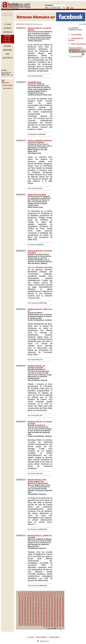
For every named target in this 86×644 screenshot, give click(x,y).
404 (22, 621)
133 (25, 600)
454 (20, 625)
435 (60, 622)
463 (44, 625)
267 (20, 610)
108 (49, 597)
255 (33, 609)
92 (57, 596)
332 (58, 614)
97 (21, 597)
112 (60, 597)
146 (60, 600)
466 (52, 625)
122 (41, 598)
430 (47, 622)
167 (25, 602)
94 (61, 596)
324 (36, 614)
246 (55, 608)
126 (52, 598)
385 (63, 618)
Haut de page (54, 637)
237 (31, 608)
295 (49, 612)
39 (43, 593)
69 (57, 594)
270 (28, 610)
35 (35, 593)
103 (36, 597)
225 (44, 606)
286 (25, 612)
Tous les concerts (75, 48)
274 (39, 610)
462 (41, 625)
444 (39, 624)
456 (25, 625)
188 (36, 604)
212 (55, 605)
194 (52, 604)
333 (60, 614)
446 (44, 624)
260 (47, 609)
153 (33, 601)
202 (28, 605)
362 (47, 617)
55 (29, 594)
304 (28, 613)
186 (31, 604)
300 (63, 612)
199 (20, 605)
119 (33, 598)
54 (27, 594)
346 (49, 616)
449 (52, 624)
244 (49, 608)
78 (29, 596)
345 (47, 616)
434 (58, 622)
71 (61, 594)
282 (60, 610)
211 (52, 605)
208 (44, 605)
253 (28, 609)
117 (28, 598)
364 (52, 617)
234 (22, 608)
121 (39, 598)
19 (49, 592)
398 (52, 620)
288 (31, 612)
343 (41, 616)
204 (33, 605)
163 (60, 601)
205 (36, 605)
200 (22, 605)
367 (60, 617)
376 (39, 618)
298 (58, 612)
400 (58, 620)
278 (49, 610)
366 (58, 617)
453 (63, 624)
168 (28, 602)
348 (55, 616)
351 (63, 616)
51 (21, 594)
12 (35, 592)
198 (63, 604)
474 (52, 626)
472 (47, 626)
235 (25, 608)
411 (41, 621)
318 (20, 614)
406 (28, 621)
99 (25, 597)
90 (53, 596)
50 (19, 594)
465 (49, 625)
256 (36, 609)
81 (35, 596)
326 (41, 614)
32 (29, 593)
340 (33, 616)
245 (52, 608)
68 (55, 594)
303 (25, 613)
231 (60, 606)
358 (36, 617)
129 (60, 598)
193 (49, 604)
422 (25, 622)
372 (28, 618)
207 (41, 605)
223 (39, 606)
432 (52, 622)
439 (25, 624)
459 (33, 625)
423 (28, 622)
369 (20, 618)
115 (22, 598)
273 (36, 610)
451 (58, 624)
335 (20, 616)
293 (44, 612)
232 (63, 606)
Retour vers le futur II (78, 44)
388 (25, 620)
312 (49, 613)
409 (36, 621)
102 (33, 597)
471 (44, 626)
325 (39, 614)
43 (51, 593)
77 (27, 596)
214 (60, 605)
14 (39, 592)
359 (39, 617)
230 (58, 606)
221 (33, 606)
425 (33, 622)
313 (52, 613)
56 (31, 594)
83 (39, 596)
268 (22, 610)
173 (41, 602)
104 (39, 597)
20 (51, 592)
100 (28, 597)
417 (58, 621)
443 (36, 624)
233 (20, 608)
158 (47, 601)
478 (63, 626)
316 (60, 613)
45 (55, 593)
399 (55, 620)
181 (63, 602)
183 (22, 604)
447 (47, 624)
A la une (31, 637)
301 (20, 613)
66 (51, 594)
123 (44, 598)
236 (28, 608)
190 (41, 604)
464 (47, 625)
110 (55, 597)
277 (47, 610)
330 (52, 614)
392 (36, 620)
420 (20, 622)
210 (49, 605)
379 (47, 618)
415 (52, 621)
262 (52, 609)
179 (58, 602)
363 (49, 617)
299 (60, 612)
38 (41, 593)
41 (47, 593)
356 (31, 617)
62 (43, 594)
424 (31, 622)
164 (63, 601)
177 (52, 602)
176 (49, 602)
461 (39, 625)
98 (23, 597)
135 (31, 600)
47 (59, 593)
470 (63, 625)
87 (47, 596)
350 (60, 616)
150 (25, 601)
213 (58, 605)
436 (63, 622)
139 (41, 600)
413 (47, 621)
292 (41, 612)
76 (25, 596)
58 (35, 594)
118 (31, 598)
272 (33, 610)
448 (49, 624)
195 (55, 604)
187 (33, 604)
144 (55, 600)
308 (39, 613)
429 (44, 622)
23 (57, 592)
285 (22, 612)
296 (52, 612)
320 (25, 614)
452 (60, 624)
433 (55, 622)
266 (63, 609)
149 (22, 601)
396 (47, 620)
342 (39, 616)
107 (47, 597)
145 (58, 600)
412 (44, 621)
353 (22, 617)
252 (25, 609)
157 (44, 601)
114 (20, 598)
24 (59, 592)
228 (52, 606)
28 (21, 593)
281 (58, 610)
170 (33, 602)
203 (31, 605)
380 (49, 618)
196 (58, 604)
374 (33, 618)
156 (41, 601)
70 (59, 594)
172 (39, 602)
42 (49, 593)
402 (63, 620)
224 (41, 606)
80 (33, 596)
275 (41, 610)
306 (33, 613)
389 (28, 620)
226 (47, 606)
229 (55, 606)
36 (37, 593)
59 (37, 594)
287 (28, 612)
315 (58, 613)
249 (63, 608)
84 (41, 596)
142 (49, 600)
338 (28, 616)
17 (45, 592)
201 (25, 605)
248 (60, 608)
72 (63, 594)
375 (36, 618)
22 (55, 592)
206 (39, 605)
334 (63, 614)
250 (20, 609)
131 (20, 600)
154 (36, 601)
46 (57, 593)
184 (25, 604)
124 (47, 598)
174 (44, 602)
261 (49, 609)
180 (60, 602)
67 (53, 594)
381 (52, 618)
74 (21, 596)
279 (52, 610)
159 (49, 601)
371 (25, 618)
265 (60, 609)
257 (39, 609)
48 (61, 593)
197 (60, 604)
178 (55, 602)
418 (60, 621)
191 (44, 604)
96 (19, 597)
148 (20, 601)
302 (22, 613)
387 (22, 620)
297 (55, 612)
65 (49, 594)
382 (55, 618)
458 (31, 625)
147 (63, 600)
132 (22, 600)
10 (31, 592)
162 (58, 601)
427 (39, 622)
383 (58, 618)
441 (31, 624)
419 (63, 621)
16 (43, 592)
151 (28, 601)
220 (31, 606)
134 (28, 600)
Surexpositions (76, 34)
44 (53, 593)
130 (63, 598)
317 (63, 613)
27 (19, 593)
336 (22, 616)
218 (25, 606)
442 (33, 624)
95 (63, 596)
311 (47, 613)
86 (45, 596)
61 (41, 594)
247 (58, 608)
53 (25, 594)
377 (41, 618)
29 (23, 593)
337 (25, 616)
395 (44, 620)
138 (39, 600)
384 (60, 618)
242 (44, 608)
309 (41, 613)
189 (39, 604)
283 (63, 610)
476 (58, 626)
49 (63, 593)
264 (58, 609)
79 (31, 596)
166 (22, 602)
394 (41, 620)
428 (41, 622)
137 (36, 600)
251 (22, 609)
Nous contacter (42, 637)
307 (36, 613)
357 (33, 617)
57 (33, 594)
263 (55, 609)
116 (25, 598)
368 (63, 617)
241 (41, 608)
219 (28, 606)
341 (36, 616)
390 (31, 620)
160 (52, 601)
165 (20, 602)
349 (58, 616)
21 (53, 592)
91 (55, 596)
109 (52, 597)
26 (63, 592)
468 (58, 625)
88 (49, 596)
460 (36, 625)
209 (47, 605)
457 (28, 625)
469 (60, 625)
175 (47, 602)
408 (33, 621)
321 (28, 614)
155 (39, 601)
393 (39, 620)
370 (22, 618)
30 (25, 593)
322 (31, 614)
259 (44, 609)
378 (44, 618)
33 (31, 593)
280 (55, 610)
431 (49, 622)
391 (33, 620)
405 (25, 621)
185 (28, 604)
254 (31, 609)
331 (55, 614)
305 (31, 613)
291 (39, 612)
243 (47, 608)
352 (20, 617)
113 (63, 597)
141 (47, 600)
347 (52, 616)
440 (28, 624)
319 (22, 614)
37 (39, 593)
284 (20, 612)
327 (44, 614)
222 (36, 606)
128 (58, 598)
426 (36, 622)
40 (45, 593)
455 (22, 625)
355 (28, 617)
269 (25, 610)
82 (37, 596)
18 (47, 592)
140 (44, 600)
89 (51, 596)
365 (55, 617)
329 (49, 614)
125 (49, 598)
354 (25, 617)
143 (52, 600)
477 (60, 626)
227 (49, 606)
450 (55, 624)
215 (63, 605)
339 (31, 616)
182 (20, 604)
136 (33, 600)
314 (55, 613)
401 (60, 620)
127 (55, 598)
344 (44, 616)
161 (55, 601)
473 (49, 626)
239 (36, 608)
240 (39, 608)
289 (33, 612)
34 (33, 593)
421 (22, 622)
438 (22, 624)
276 (44, 610)
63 (45, 594)
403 (20, 621)
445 (41, 624)
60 (39, 594)
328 (47, 614)
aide (72, 8)
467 (55, 625)
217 (22, 606)
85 (43, 596)
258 (41, 609)
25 (61, 592)
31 (27, 593)
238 (33, 608)
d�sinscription (5, 83)
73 (19, 596)
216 (20, 606)
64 (47, 594)
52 (23, 594)
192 (47, 604)
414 (49, 621)
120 (36, 598)
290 (36, 612)
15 (41, 592)
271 (31, 610)
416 (55, 621)
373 (31, 618)
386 (20, 620)
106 (44, 597)
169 (31, 602)
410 (39, 621)
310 (44, 613)
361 (44, 617)
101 (31, 597)
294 (47, 612)
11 (33, 592)
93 (59, 596)
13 (37, 592)
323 (33, 614)
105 (41, 597)
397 (49, 620)
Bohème (39, 269)
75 (23, 596)
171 (36, 602)
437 (20, 624)
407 (31, 621)
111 (58, 597)
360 (41, 617)
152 (31, 601)
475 (55, 626)
